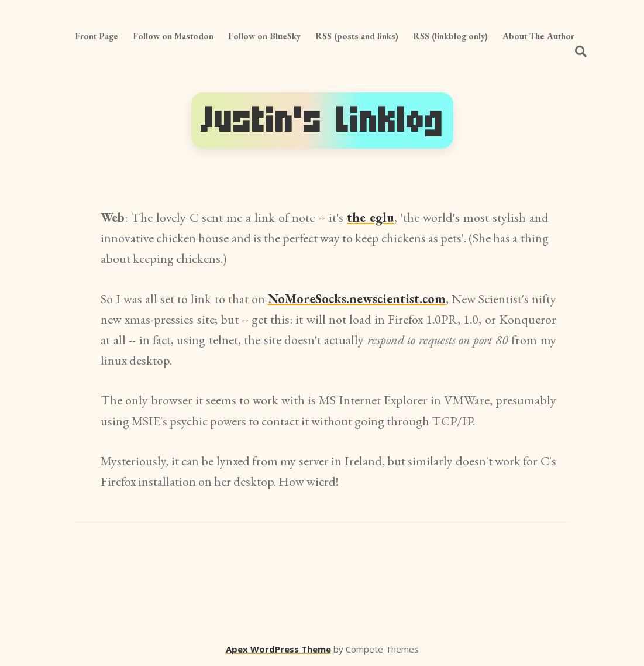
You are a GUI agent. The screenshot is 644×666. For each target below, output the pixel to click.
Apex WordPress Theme (278, 649)
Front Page (97, 36)
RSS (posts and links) (357, 36)
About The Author (538, 36)
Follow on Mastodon (173, 36)
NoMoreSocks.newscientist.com (357, 299)
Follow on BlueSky (264, 36)
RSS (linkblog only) (450, 36)
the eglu (371, 217)
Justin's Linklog (322, 121)
